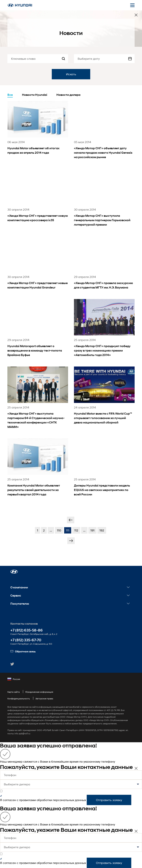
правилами (28, 800)
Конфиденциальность (19, 699)
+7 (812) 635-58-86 (27, 630)
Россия (14, 679)
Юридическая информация (39, 692)
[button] (14, 572)
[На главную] (20, 5)
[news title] (38, 133)
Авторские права (44, 699)
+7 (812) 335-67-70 (26, 640)
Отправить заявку (109, 800)
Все (10, 95)
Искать (71, 74)
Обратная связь (23, 651)
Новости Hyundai (35, 95)
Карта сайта (13, 692)
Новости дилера (68, 95)
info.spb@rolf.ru (22, 733)
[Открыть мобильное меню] (132, 5)
